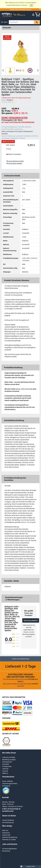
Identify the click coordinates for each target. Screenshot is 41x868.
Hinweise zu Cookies (9, 840)
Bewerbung (6, 851)
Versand (5, 771)
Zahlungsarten (7, 762)
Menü (6, 22)
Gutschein (6, 764)
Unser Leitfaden (8, 781)
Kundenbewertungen (14, 597)
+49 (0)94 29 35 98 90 (15, 807)
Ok (31, 5)
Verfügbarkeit (7, 766)
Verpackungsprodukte (10, 783)
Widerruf (5, 773)
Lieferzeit (5, 769)
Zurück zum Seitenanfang (20, 659)
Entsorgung (6, 786)
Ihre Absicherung (8, 822)
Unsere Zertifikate (8, 820)
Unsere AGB (6, 835)
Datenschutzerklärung (10, 837)
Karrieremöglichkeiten (10, 849)
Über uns (5, 830)
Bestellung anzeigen (9, 760)
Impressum (6, 833)
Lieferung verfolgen (9, 757)
